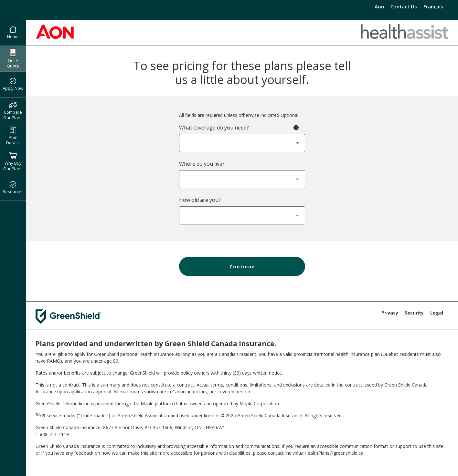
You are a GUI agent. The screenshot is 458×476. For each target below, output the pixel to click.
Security (414, 313)
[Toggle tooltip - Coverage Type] (296, 128)
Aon (379, 6)
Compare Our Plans (13, 110)
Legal (437, 313)
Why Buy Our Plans (13, 162)
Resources (13, 188)
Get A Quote (13, 59)
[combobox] (242, 143)
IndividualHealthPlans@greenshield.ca (324, 453)
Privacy (390, 313)
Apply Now (13, 85)
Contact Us (404, 6)
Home (13, 33)
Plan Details (13, 136)
